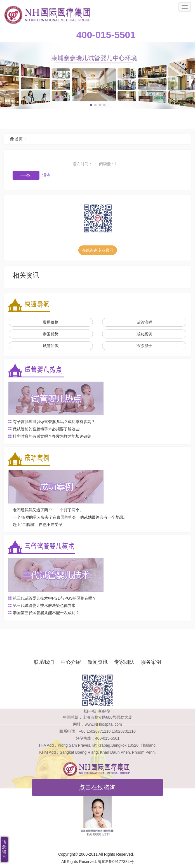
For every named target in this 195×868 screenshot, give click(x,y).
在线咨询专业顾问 (98, 250)
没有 (47, 175)
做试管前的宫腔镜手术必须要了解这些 (46, 429)
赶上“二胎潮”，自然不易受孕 (38, 524)
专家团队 (124, 662)
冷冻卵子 (144, 346)
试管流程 (144, 322)
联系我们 (44, 662)
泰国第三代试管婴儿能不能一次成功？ (46, 613)
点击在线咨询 (97, 787)
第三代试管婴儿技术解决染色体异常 (44, 605)
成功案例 (144, 334)
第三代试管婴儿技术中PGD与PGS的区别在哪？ (55, 598)
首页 (16, 139)
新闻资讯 (98, 662)
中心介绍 (71, 662)
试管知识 (51, 346)
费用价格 (51, 322)
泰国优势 (51, 334)
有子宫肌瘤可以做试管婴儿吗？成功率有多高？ (54, 422)
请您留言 (4, 849)
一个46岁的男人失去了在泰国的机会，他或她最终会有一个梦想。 (70, 517)
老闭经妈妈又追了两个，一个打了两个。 (48, 510)
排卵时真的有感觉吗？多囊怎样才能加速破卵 (52, 436)
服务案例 (151, 662)
